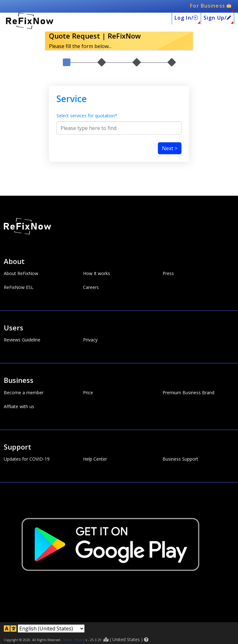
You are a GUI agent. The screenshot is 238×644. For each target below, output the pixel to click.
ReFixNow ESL (19, 287)
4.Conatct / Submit (172, 83)
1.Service (66, 83)
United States (126, 639)
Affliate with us (19, 407)
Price (88, 393)
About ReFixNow (21, 273)
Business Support (180, 459)
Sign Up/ (217, 18)
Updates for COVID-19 (27, 459)
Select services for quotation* (87, 134)
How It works (97, 273)
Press (168, 273)
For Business (211, 6)
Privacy (90, 340)
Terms (67, 640)
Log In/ (186, 18)
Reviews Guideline (22, 340)
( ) (126, 639)
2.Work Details (102, 83)
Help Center (95, 459)
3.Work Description (137, 83)
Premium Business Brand (188, 393)
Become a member (24, 393)
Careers (91, 287)
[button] (146, 640)
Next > (170, 166)
